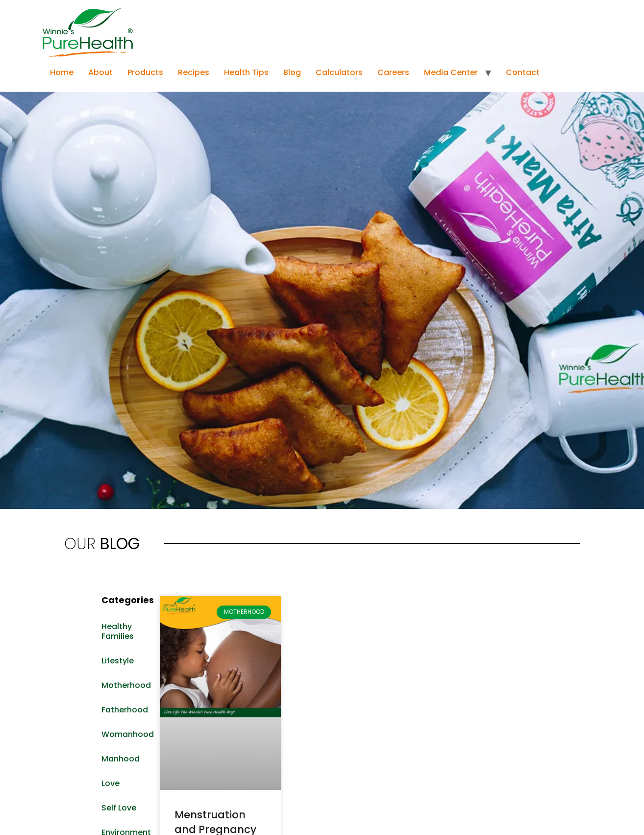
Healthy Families (118, 631)
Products (145, 72)
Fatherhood (125, 710)
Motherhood (126, 685)
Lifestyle (118, 661)
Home (62, 72)
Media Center (451, 72)
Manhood (121, 759)
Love (111, 783)
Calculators (339, 72)
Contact (523, 72)
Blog (292, 72)
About (100, 72)
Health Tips (246, 72)
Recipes (194, 72)
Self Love (119, 808)
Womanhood (126, 734)
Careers (393, 72)
